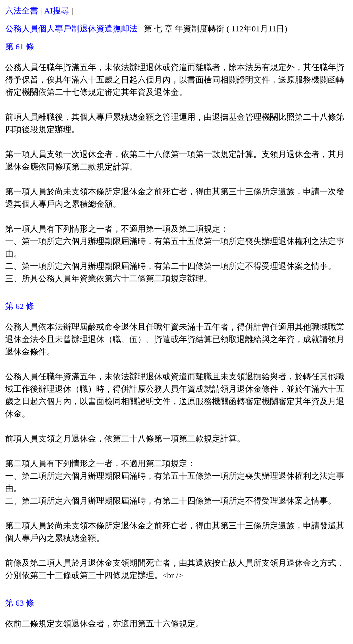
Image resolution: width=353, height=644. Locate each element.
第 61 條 (20, 47)
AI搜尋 (57, 11)
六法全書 (22, 11)
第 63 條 (20, 603)
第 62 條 (20, 306)
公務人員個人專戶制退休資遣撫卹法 (71, 29)
